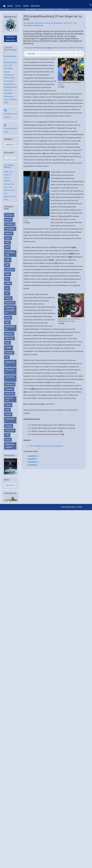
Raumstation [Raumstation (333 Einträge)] (10, 378)
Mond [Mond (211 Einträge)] (8, 343)
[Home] (4, 6)
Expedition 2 (33, 465)
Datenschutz (11, 40)
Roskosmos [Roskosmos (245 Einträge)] (10, 384)
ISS (52, 23)
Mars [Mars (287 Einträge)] (7, 322)
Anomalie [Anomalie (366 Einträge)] (9, 215)
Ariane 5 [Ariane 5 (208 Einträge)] (8, 220)
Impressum (11, 37)
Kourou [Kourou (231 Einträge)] (8, 318)
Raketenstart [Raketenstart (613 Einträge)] (10, 363)
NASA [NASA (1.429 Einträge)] (9, 348)
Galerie (26, 6)
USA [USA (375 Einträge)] (7, 435)
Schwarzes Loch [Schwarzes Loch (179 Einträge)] (9, 399)
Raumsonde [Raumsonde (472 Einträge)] (10, 371)
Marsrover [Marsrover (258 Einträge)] (9, 334)
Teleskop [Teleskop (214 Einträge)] (9, 426)
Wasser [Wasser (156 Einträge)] (8, 440)
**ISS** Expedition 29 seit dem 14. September (46, 446)
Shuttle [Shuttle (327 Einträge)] (8, 405)
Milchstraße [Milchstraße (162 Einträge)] (9, 338)
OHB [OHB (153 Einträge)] (7, 357)
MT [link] (56, 263)
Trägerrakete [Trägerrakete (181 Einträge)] (10, 430)
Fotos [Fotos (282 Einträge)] (8, 274)
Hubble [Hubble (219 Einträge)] (8, 283)
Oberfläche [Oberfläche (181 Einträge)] (9, 353)
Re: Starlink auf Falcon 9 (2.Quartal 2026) (10, 100)
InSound (47, 23)
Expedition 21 (33, 456)
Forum (18, 6)
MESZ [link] (33, 389)
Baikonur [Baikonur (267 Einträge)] (9, 233)
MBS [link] (70, 257)
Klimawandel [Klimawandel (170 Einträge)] (10, 303)
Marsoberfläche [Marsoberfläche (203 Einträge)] (10, 328)
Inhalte (10, 6)
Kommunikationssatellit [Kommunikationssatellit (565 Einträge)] (10, 310)
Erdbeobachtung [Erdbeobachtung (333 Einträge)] (10, 254)
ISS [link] (44, 153)
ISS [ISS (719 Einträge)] (7, 288)
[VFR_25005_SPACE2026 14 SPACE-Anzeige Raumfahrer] (10, 466)
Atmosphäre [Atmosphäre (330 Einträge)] (10, 229)
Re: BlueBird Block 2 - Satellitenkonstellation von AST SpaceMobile (10, 62)
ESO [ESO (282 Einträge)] (7, 265)
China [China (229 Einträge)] (8, 242)
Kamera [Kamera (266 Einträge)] (8, 298)
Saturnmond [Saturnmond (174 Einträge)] (10, 394)
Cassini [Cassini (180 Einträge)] (8, 238)
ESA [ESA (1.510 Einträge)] (8, 260)
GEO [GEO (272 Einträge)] (7, 279)
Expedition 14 (33, 462)
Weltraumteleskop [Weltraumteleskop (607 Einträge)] (10, 446)
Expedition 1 (33, 459)
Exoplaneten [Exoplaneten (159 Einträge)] (10, 270)
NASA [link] (49, 48)
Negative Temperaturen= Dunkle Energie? (9, 75)
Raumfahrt (58, 23)
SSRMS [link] (72, 254)
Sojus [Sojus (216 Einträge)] (7, 410)
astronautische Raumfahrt (33, 23)
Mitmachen (35, 6)
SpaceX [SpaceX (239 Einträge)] (8, 414)
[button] (90, 5)
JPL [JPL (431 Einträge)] (7, 293)
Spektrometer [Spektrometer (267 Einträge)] (10, 420)
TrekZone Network (9, 166)
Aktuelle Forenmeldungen (10, 50)
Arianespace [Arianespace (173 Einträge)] (10, 224)
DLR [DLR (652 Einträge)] (7, 247)
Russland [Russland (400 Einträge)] (9, 389)
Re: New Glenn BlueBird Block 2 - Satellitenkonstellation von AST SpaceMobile (10, 87)
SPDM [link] (51, 260)
